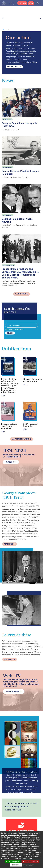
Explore (10, 422)
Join (31, 3)
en (39, 3)
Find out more (13, 26)
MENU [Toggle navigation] (8, 3)
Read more (8, 504)
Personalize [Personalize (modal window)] (16, 865)
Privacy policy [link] (28, 865)
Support (22, 3)
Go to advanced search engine (14, 289)
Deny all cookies (30, 862)
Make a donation (22, 790)
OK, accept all (12, 862)
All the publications (20, 399)
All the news (20, 253)
